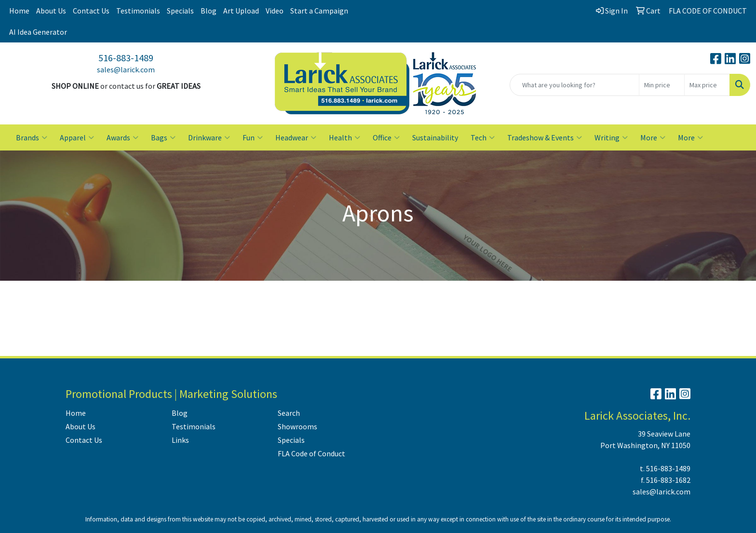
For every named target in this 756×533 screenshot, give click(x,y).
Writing (611, 137)
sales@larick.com (126, 69)
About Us (51, 11)
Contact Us (91, 11)
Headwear (296, 137)
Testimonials (138, 11)
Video (275, 11)
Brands (32, 137)
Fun (253, 137)
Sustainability (435, 137)
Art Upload (241, 11)
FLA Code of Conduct (311, 453)
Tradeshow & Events (545, 137)
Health (344, 137)
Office (386, 137)
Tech (483, 137)
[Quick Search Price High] (707, 85)
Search (289, 413)
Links (180, 440)
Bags (163, 137)
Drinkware (209, 137)
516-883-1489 (126, 58)
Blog (209, 11)
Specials (180, 11)
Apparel (77, 137)
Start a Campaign (319, 11)
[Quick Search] (574, 85)
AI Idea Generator (38, 32)
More (653, 137)
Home (19, 11)
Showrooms (297, 426)
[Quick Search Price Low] (662, 85)
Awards (122, 137)
